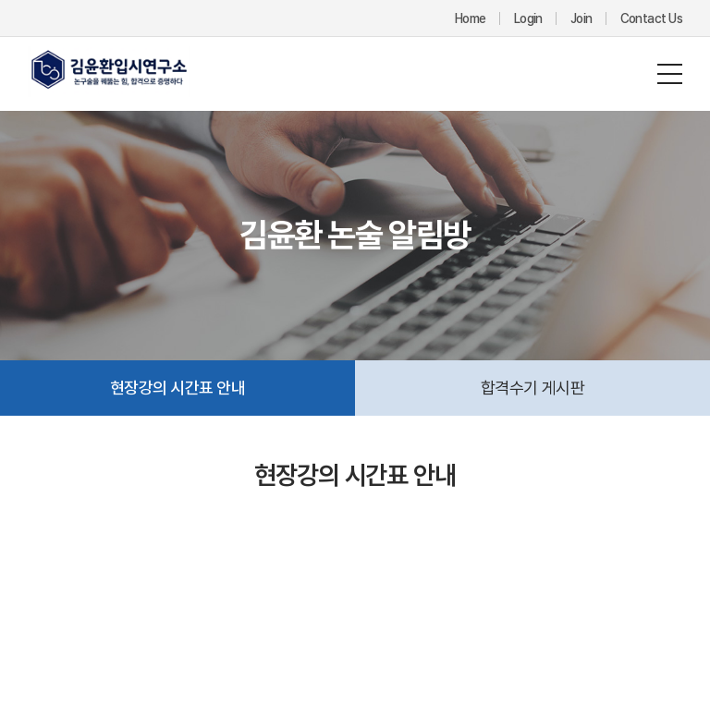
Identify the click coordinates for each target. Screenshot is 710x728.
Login (528, 18)
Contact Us (651, 18)
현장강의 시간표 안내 (177, 388)
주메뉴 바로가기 (0, 0)
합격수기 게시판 (533, 388)
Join (581, 18)
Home (471, 18)
